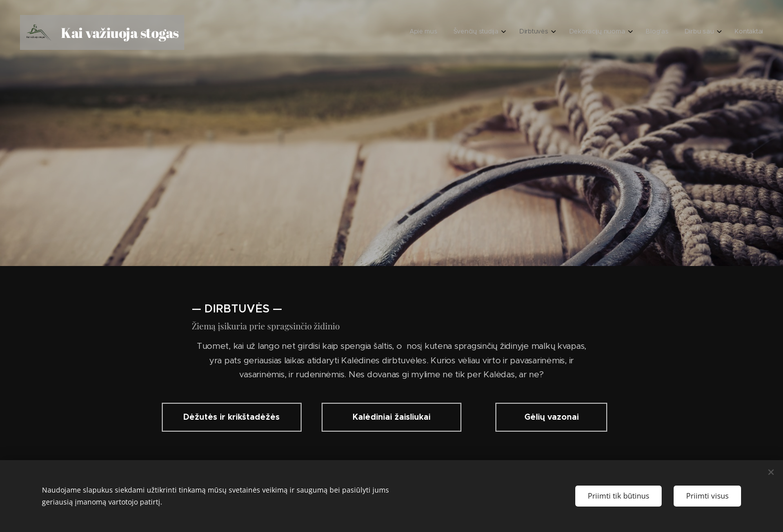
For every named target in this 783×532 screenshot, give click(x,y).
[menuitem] (650, 32)
